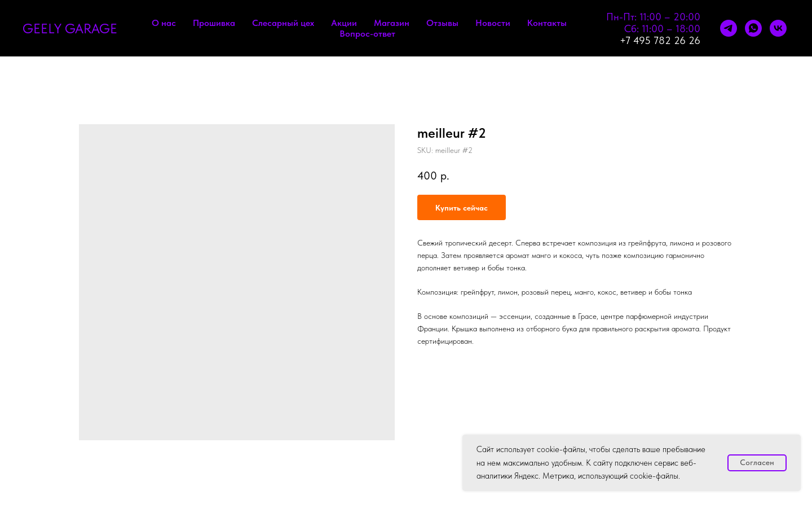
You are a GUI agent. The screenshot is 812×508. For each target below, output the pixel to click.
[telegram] (729, 28)
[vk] (778, 28)
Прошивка (214, 23)
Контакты (547, 23)
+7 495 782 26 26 (660, 40)
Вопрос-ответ (367, 34)
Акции (344, 23)
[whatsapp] (753, 28)
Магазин (392, 23)
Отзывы (442, 23)
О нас (164, 23)
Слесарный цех (283, 23)
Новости (493, 23)
